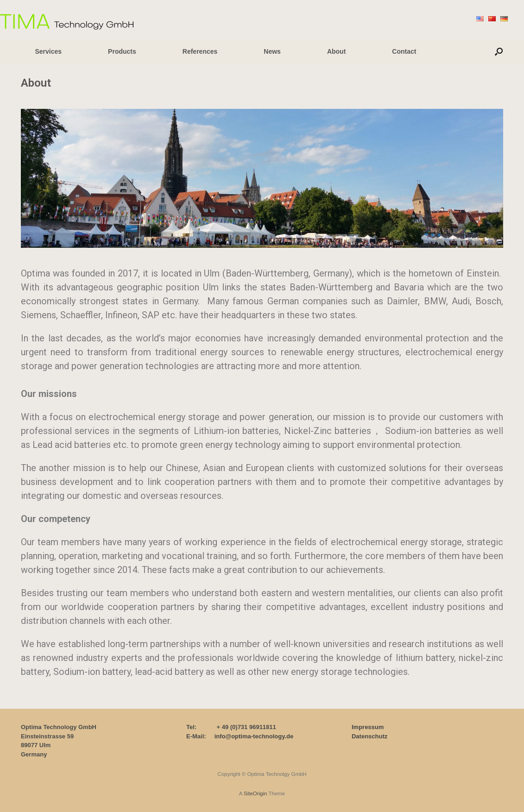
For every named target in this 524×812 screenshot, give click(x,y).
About (336, 51)
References (200, 51)
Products (122, 51)
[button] (499, 51)
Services (49, 51)
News (272, 51)
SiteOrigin (256, 793)
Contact (404, 51)
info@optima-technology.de (254, 736)
